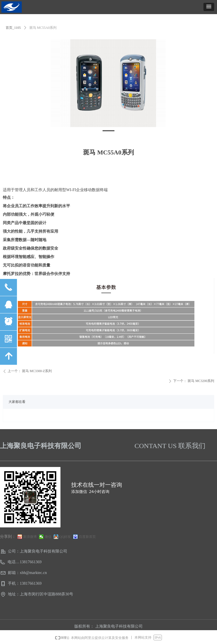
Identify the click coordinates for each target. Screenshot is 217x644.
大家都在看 (17, 402)
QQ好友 (65, 537)
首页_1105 (13, 28)
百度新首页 (87, 537)
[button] (209, 7)
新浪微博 (30, 537)
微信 (48, 537)
